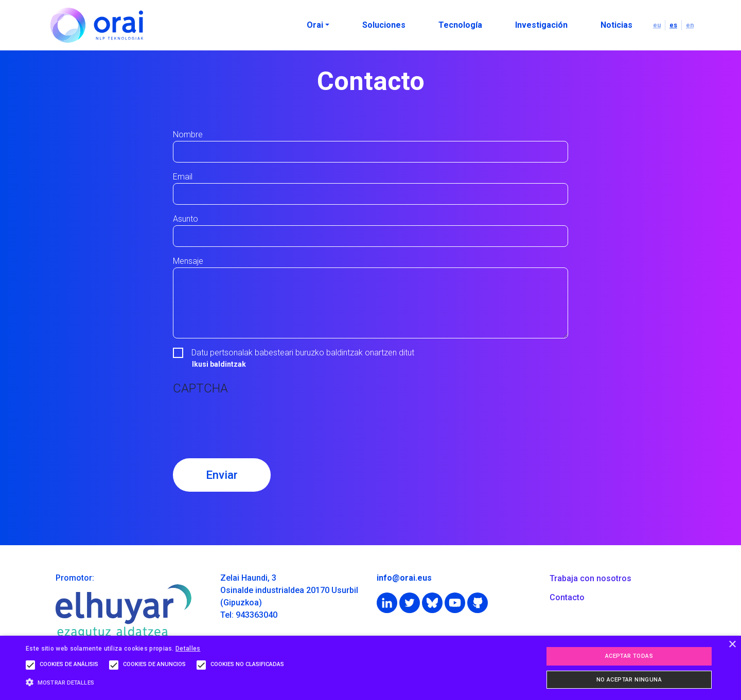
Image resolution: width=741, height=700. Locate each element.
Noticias (616, 25)
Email (183, 177)
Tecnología (460, 25)
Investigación (541, 25)
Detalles (188, 649)
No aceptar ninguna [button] (629, 680)
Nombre (188, 134)
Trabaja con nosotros (590, 578)
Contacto (567, 597)
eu (657, 25)
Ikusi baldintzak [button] (219, 364)
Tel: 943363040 (249, 615)
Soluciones (384, 25)
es (673, 25)
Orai (315, 25)
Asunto (186, 219)
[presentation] (251, 422)
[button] (157, 682)
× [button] (732, 645)
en (690, 25)
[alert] (370, 668)
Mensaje (188, 261)
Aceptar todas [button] (629, 656)
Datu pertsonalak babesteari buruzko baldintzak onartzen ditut (303, 353)
